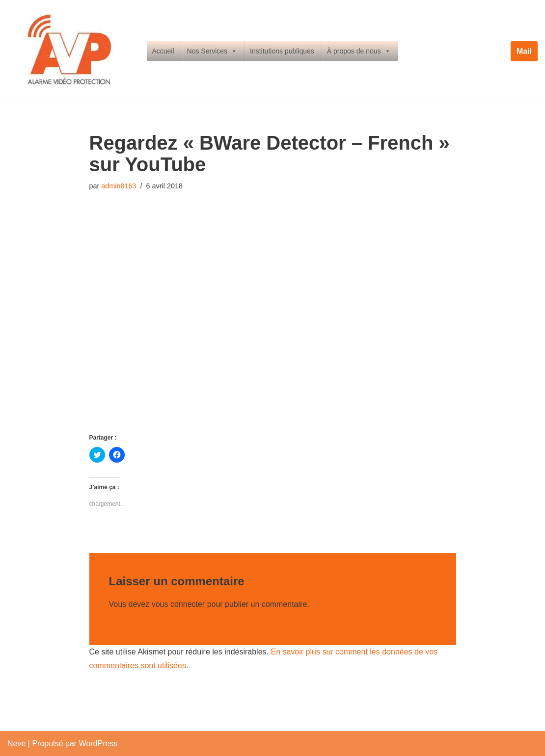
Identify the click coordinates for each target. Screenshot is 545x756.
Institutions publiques (282, 51)
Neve (16, 743)
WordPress (98, 743)
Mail (524, 51)
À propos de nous (359, 51)
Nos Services (212, 51)
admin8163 (119, 186)
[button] (69, 51)
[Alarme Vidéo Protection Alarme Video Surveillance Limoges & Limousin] (69, 51)
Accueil (163, 51)
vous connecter (178, 604)
